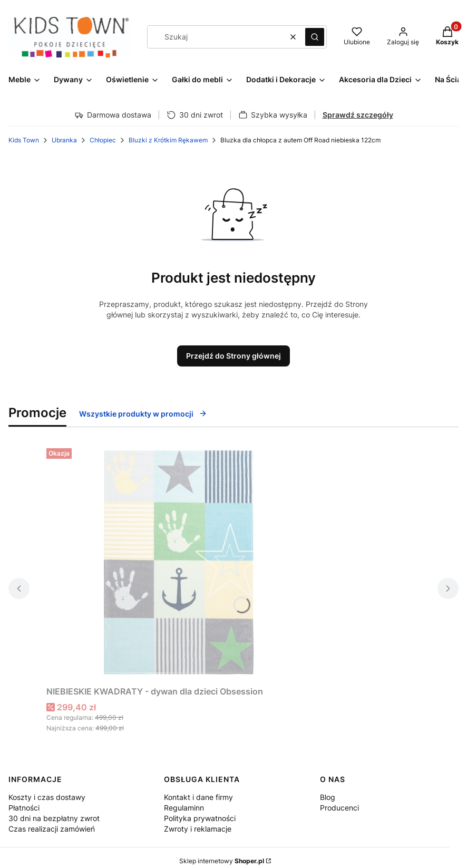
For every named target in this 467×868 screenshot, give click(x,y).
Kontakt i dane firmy (198, 797)
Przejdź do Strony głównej (234, 356)
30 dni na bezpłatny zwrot (54, 818)
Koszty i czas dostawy (47, 797)
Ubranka (64, 140)
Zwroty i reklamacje (198, 829)
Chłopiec (103, 140)
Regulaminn (184, 808)
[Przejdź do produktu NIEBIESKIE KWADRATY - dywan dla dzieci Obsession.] (178, 563)
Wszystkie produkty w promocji (143, 414)
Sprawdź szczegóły (358, 115)
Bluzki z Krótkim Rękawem (168, 140)
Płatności (24, 808)
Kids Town (24, 140)
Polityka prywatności (200, 818)
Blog (328, 797)
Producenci (339, 808)
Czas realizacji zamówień (52, 829)
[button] (315, 37)
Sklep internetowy (222, 861)
